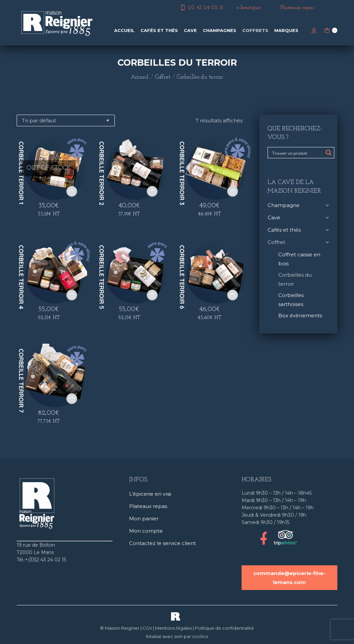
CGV (147, 628)
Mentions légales (173, 628)
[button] (152, 191)
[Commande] (66, 120)
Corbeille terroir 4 (21, 277)
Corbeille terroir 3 (182, 173)
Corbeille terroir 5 (102, 277)
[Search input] (297, 153)
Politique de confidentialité (224, 628)
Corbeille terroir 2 (102, 173)
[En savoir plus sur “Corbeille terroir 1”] (72, 191)
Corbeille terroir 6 (182, 277)
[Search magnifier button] (329, 153)
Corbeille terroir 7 (21, 381)
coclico (200, 636)
